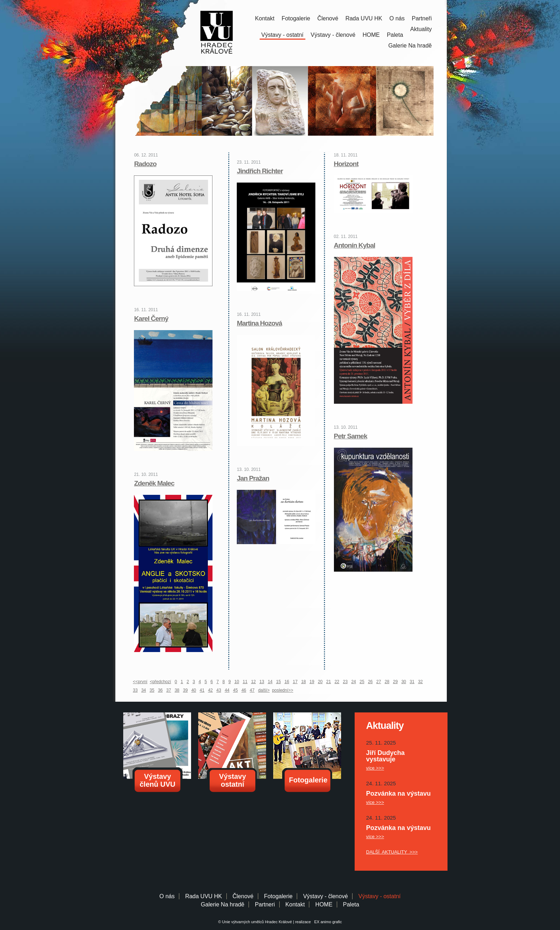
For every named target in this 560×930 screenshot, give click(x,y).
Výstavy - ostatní (282, 35)
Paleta (395, 35)
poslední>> (283, 690)
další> (264, 690)
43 (219, 690)
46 (244, 690)
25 (362, 682)
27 (379, 682)
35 (152, 690)
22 (337, 682)
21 (328, 682)
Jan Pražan (253, 478)
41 (202, 690)
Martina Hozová (259, 323)
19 (312, 682)
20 (320, 682)
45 (236, 690)
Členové (328, 18)
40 (194, 690)
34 (143, 690)
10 (237, 682)
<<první (140, 682)
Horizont (346, 164)
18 (303, 682)
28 (387, 682)
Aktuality (421, 29)
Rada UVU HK (364, 18)
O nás (397, 18)
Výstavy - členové (333, 35)
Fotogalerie (296, 18)
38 (177, 690)
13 (262, 682)
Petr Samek (351, 436)
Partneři (422, 18)
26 (370, 682)
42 (210, 690)
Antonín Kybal (355, 245)
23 (345, 682)
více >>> (375, 768)
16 (287, 682)
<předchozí (160, 682)
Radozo (145, 164)
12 (253, 682)
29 (395, 682)
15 (278, 682)
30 (404, 682)
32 (420, 682)
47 (252, 690)
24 (353, 682)
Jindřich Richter (260, 171)
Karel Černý (151, 319)
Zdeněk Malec (154, 483)
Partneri (265, 904)
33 (135, 690)
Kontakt (265, 18)
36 (160, 690)
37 (169, 690)
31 (412, 682)
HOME (371, 35)
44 (227, 690)
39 (185, 690)
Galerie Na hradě (222, 904)
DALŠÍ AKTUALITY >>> (392, 852)
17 (295, 682)
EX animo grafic (327, 922)
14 (270, 682)
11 (245, 682)
